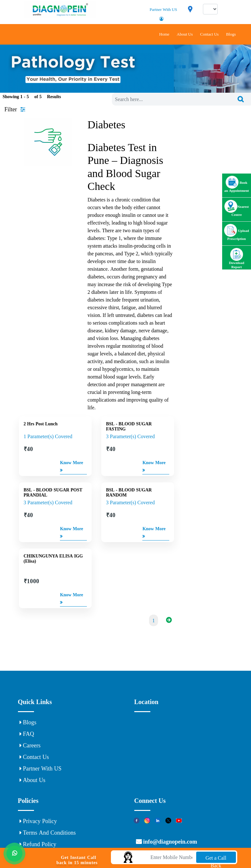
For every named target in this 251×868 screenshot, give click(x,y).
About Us (185, 34)
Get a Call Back (216, 859)
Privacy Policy (38, 821)
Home (164, 34)
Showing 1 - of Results (32, 97)
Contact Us (209, 34)
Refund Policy (38, 844)
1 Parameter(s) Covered (48, 436)
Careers (30, 745)
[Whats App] (14, 853)
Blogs (231, 34)
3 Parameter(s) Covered (130, 436)
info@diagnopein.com (169, 842)
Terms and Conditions (48, 833)
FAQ (27, 734)
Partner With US (163, 9)
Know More (71, 467)
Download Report (237, 261)
